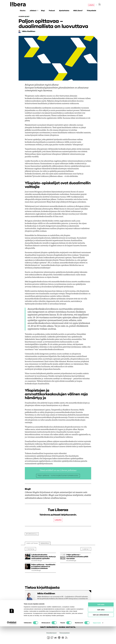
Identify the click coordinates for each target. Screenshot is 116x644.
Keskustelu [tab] (45, 544)
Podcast (52, 11)
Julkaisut (33, 11)
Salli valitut (101, 627)
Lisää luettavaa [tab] (32, 544)
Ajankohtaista (64, 11)
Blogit (27, 16)
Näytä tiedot (97, 640)
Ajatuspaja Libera (18, 4)
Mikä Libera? (78, 11)
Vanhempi (31, 549)
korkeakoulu (33, 534)
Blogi (43, 11)
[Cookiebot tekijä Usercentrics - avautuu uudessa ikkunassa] (12, 640)
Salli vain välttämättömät (101, 632)
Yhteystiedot (91, 11)
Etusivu (23, 11)
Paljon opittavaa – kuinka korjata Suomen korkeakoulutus (58, 476)
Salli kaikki (101, 622)
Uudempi (85, 549)
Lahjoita (91, 5)
